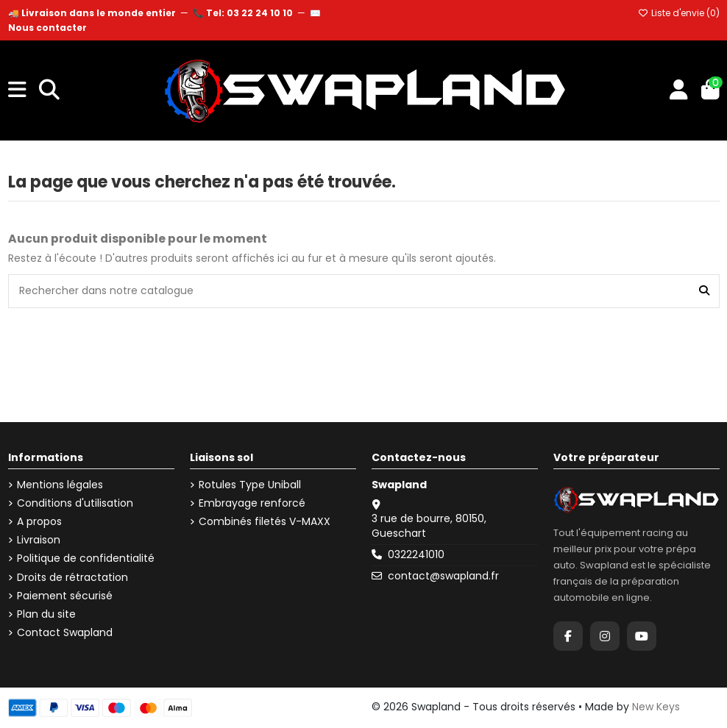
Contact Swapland (65, 633)
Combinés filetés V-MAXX (265, 522)
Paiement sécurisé (65, 596)
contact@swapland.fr (443, 576)
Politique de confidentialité (86, 559)
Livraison (39, 540)
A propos (39, 522)
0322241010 (416, 554)
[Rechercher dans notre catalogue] (704, 291)
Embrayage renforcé (252, 503)
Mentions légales (60, 485)
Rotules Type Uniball (250, 485)
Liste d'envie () (679, 13)
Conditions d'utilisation (75, 503)
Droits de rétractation (72, 578)
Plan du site (46, 614)
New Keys (656, 707)
